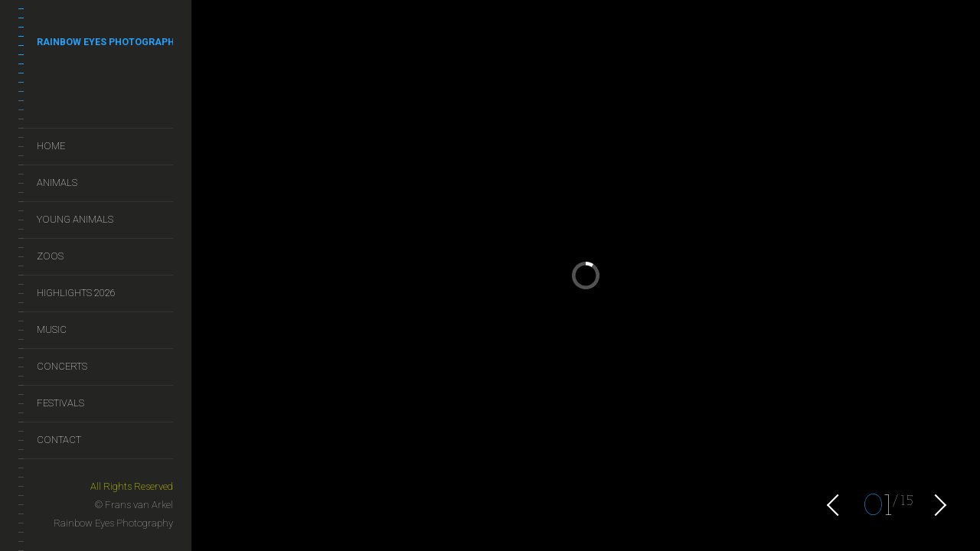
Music (52, 329)
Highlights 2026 (76, 293)
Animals (57, 183)
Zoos (50, 256)
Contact (59, 440)
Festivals (60, 403)
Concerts (62, 366)
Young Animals (75, 219)
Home (51, 146)
